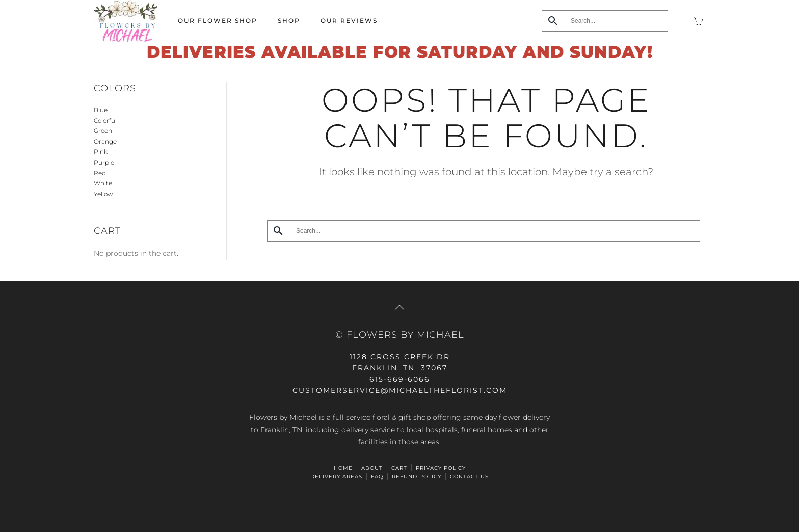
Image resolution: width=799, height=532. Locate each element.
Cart (399, 468)
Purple (104, 162)
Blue (101, 110)
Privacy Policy (441, 468)
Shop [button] (289, 21)
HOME (343, 468)
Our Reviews (349, 21)
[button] (400, 307)
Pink (101, 152)
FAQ (377, 477)
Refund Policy (417, 477)
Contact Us (469, 477)
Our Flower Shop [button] (218, 21)
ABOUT (372, 468)
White (103, 183)
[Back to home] (126, 21)
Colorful (105, 121)
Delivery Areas (336, 477)
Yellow (103, 194)
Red (100, 173)
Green (103, 131)
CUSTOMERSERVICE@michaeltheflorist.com (400, 390)
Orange (105, 141)
